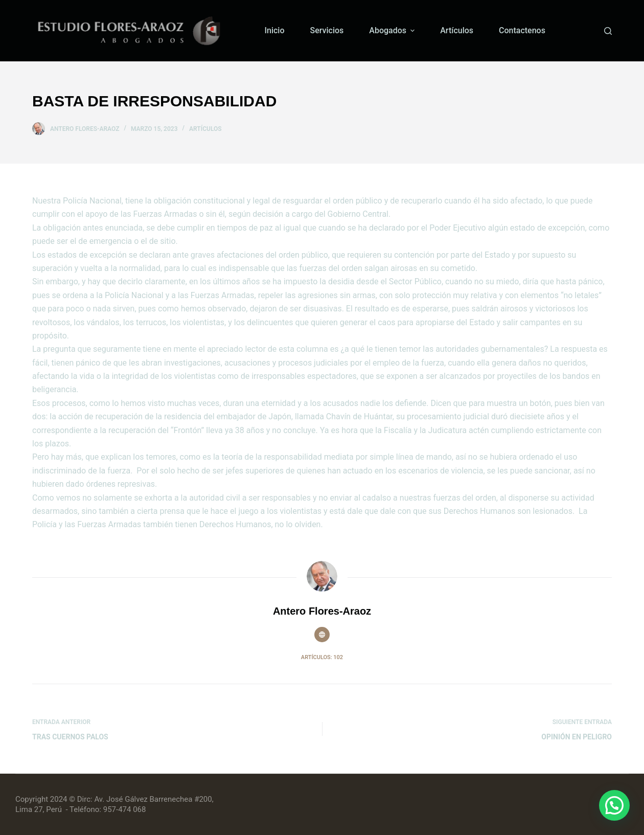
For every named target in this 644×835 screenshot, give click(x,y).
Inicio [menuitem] (275, 30)
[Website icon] (322, 635)
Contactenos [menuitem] (522, 30)
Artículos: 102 (322, 657)
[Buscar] (608, 31)
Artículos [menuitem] (457, 30)
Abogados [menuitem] (393, 30)
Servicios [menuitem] (327, 30)
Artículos (205, 129)
